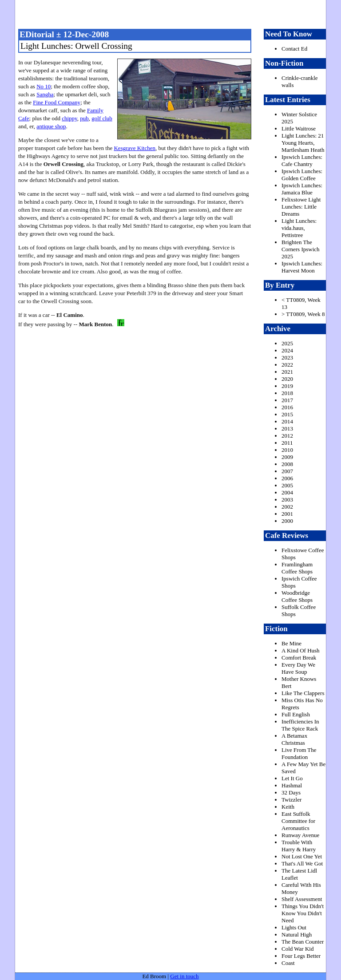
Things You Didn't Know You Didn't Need (303, 913)
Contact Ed (294, 49)
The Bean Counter (303, 942)
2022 (287, 365)
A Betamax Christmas (294, 739)
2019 (287, 386)
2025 (287, 343)
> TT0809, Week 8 (303, 314)
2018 (287, 393)
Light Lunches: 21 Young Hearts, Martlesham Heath (303, 143)
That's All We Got (302, 863)
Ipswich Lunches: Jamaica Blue (302, 189)
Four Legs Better (301, 956)
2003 (287, 500)
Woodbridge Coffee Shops (297, 596)
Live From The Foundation (299, 753)
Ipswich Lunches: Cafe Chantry (302, 160)
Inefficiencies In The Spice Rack (300, 725)
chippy (69, 118)
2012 (287, 436)
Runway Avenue (300, 835)
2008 (287, 464)
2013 (287, 429)
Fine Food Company (57, 102)
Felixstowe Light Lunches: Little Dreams (301, 207)
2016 (287, 407)
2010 (287, 450)
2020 (287, 379)
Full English (296, 714)
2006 (287, 478)
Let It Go (292, 778)
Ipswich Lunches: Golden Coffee (302, 175)
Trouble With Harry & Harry (299, 846)
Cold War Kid (297, 949)
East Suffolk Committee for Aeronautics (298, 821)
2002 (287, 507)
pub (84, 118)
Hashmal (292, 785)
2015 (287, 414)
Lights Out (294, 927)
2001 (287, 514)
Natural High (297, 935)
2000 (287, 521)
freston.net (173, 13)
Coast (288, 963)
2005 (287, 485)
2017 (287, 400)
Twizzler (291, 800)
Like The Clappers (303, 693)
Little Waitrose (299, 128)
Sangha (45, 94)
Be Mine (291, 643)
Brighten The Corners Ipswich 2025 (301, 249)
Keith (288, 807)
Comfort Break (299, 658)
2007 (287, 471)
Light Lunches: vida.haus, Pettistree (299, 228)
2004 (287, 492)
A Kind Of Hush (301, 650)
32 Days (291, 792)
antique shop (51, 126)
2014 (287, 421)
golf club (102, 118)
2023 (287, 358)
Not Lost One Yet (302, 856)
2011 (287, 443)
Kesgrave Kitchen (135, 148)
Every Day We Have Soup (298, 668)
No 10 (44, 86)
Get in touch (184, 976)
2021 (287, 372)
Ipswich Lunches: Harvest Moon (302, 267)
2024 (287, 350)
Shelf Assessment (302, 899)
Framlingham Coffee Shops (297, 568)
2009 (287, 457)
